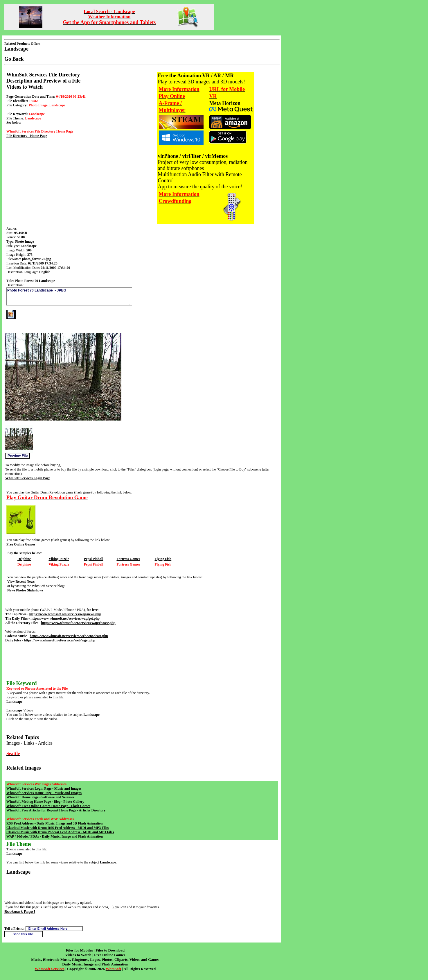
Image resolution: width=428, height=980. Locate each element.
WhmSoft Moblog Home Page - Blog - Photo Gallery (45, 802)
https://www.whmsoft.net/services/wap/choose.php (78, 623)
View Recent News (21, 582)
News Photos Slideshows (25, 590)
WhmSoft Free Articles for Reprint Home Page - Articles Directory (56, 810)
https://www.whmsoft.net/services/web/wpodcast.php (69, 636)
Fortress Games (128, 559)
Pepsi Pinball (94, 559)
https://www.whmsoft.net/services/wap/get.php (65, 618)
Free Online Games (21, 544)
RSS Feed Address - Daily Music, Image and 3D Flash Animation (54, 823)
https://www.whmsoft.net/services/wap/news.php (65, 614)
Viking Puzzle (59, 559)
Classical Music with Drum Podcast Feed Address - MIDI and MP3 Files (60, 832)
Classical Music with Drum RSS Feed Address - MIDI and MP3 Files (57, 828)
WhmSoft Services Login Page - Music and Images (44, 788)
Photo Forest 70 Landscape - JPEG (69, 296)
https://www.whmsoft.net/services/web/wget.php (60, 640)
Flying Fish (163, 559)
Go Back (14, 59)
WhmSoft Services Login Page (28, 478)
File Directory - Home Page (27, 136)
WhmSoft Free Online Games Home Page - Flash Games (48, 806)
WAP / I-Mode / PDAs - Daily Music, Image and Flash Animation (55, 836)
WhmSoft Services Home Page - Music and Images (44, 793)
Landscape (18, 872)
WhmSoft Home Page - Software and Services (40, 797)
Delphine (24, 559)
